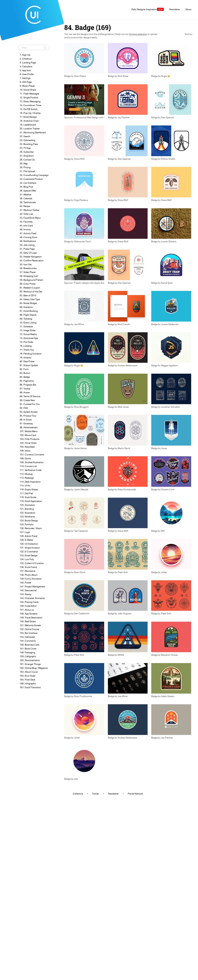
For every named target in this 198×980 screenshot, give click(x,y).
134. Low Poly (27, 559)
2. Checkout (26, 59)
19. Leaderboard (28, 125)
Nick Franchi (124, 324)
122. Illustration (28, 513)
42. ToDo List (26, 214)
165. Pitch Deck (28, 680)
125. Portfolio (27, 524)
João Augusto (125, 614)
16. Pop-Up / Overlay (30, 113)
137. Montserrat (28, 571)
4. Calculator (26, 66)
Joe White (79, 324)
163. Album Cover (29, 672)
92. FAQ (24, 408)
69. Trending (26, 319)
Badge (111, 76)
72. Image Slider (28, 330)
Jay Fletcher (124, 118)
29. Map (24, 163)
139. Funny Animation (31, 579)
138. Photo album (29, 575)
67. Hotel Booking (29, 311)
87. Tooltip (25, 389)
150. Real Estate (28, 621)
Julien (164, 572)
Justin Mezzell (81, 490)
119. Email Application (31, 501)
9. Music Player (27, 86)
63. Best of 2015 (28, 295)
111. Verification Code (31, 470)
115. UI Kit (25, 486)
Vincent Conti (168, 490)
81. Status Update (29, 365)
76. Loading (26, 346)
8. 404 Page (26, 82)
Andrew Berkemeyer (127, 366)
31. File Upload (27, 171)
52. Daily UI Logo (28, 253)
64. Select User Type (30, 299)
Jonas (164, 448)
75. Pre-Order (27, 342)
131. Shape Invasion (30, 548)
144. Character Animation (32, 598)
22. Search (25, 136)
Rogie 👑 (166, 76)
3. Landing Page (28, 63)
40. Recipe (25, 206)
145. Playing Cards (29, 602)
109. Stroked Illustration (32, 462)
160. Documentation (30, 660)
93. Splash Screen (29, 412)
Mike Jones (123, 407)
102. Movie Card (28, 435)
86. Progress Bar (28, 385)
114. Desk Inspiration (30, 482)
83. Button (25, 373)
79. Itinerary (26, 357)
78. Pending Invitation (31, 354)
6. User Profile (27, 74)
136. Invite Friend (28, 567)
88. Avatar (25, 392)
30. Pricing (25, 167)
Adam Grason (168, 696)
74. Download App (29, 338)
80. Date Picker (27, 361)
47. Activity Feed (28, 233)
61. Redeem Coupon (30, 288)
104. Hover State (28, 443)
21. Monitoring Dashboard (33, 132)
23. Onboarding (28, 140)
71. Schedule (26, 326)
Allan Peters (80, 76)
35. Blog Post (27, 187)
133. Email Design (29, 555)
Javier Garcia (80, 448)
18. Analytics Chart (29, 121)
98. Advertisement (29, 427)
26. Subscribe (27, 152)
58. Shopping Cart (29, 276)
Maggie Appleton (169, 366)
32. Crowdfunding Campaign (34, 175)
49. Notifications (28, 241)
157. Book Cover (28, 649)
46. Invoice (25, 229)
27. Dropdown (27, 156)
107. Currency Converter (32, 455)
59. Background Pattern (31, 280)
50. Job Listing (27, 245)
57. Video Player (28, 272)
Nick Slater (123, 76)
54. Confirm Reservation (32, 260)
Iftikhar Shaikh (168, 159)
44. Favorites (26, 222)
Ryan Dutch (80, 572)
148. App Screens (29, 614)
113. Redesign (27, 478)
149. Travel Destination (31, 618)
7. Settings (25, 78)
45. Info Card (26, 226)
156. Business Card (29, 645)
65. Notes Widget (28, 303)
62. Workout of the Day (31, 292)
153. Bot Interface (29, 633)
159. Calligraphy (28, 656)
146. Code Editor (28, 606)
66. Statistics (26, 307)
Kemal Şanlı (167, 283)
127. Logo (25, 532)
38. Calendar (26, 198)
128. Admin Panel (29, 536)
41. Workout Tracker (30, 210)
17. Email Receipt (28, 117)
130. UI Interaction (29, 544)
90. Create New (27, 400)
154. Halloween (27, 637)
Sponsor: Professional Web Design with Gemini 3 (88, 118)
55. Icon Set (26, 264)
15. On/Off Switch (29, 109)
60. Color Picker (28, 284)
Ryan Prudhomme (83, 696)
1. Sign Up (25, 55)
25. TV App (25, 148)
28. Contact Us (27, 160)
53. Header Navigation (31, 257)
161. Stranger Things (30, 664)
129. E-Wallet (26, 540)
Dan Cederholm (82, 614)
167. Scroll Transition (30, 687)
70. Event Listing (28, 323)
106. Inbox (25, 451)
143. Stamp (25, 594)
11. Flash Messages (29, 94)
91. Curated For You (30, 404)
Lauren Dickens (169, 242)
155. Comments (28, 641)
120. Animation (27, 505)
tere (76, 779)
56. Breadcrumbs (28, 268)
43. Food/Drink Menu (30, 218)
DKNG (121, 655)
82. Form (24, 369)
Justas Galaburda (170, 324)
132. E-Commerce (29, 552)
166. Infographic (28, 683)
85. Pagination (27, 381)
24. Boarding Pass (29, 144)
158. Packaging (27, 652)
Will (163, 531)
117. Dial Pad (26, 493)
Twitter (95, 794)
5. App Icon (25, 70)
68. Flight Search (28, 315)
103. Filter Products (30, 439)
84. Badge (25, 377)
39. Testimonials (28, 202)
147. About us (27, 610)
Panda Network (135, 794)
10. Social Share (28, 90)
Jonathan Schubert (170, 407)
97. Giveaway (26, 423)
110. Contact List (28, 466)
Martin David (124, 448)
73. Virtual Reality (28, 334)
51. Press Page (27, 249)
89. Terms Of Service (30, 396)
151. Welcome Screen (30, 625)
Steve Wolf (79, 159)
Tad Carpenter (81, 531)
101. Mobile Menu (29, 431)
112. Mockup (26, 474)
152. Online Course (29, 629)
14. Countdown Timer (31, 105)
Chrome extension (138, 34)
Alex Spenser (168, 118)
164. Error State (28, 676)
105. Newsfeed (27, 447)
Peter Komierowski (127, 490)
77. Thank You (27, 350)
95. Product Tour (28, 416)
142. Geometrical (28, 590)
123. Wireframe (27, 517)
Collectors (78, 794)
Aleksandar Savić (82, 242)
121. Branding (27, 509)
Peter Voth (123, 572)
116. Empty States (29, 489)
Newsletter (175, 9)
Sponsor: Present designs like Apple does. (85, 283)
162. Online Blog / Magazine (34, 668)
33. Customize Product (31, 179)
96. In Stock (26, 420)
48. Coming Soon (29, 237)
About (188, 9)
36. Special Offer (28, 191)
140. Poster (25, 583)
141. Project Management (32, 586)
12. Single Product (29, 97)
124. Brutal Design (29, 520)
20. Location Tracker (30, 129)
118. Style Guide (28, 497)
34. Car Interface (28, 183)
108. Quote (25, 458)
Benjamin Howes (169, 655)
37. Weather (26, 195)
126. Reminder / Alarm (31, 528)
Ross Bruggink (81, 407)
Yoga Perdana (81, 200)
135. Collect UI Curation (32, 563)
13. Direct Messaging (30, 101)
